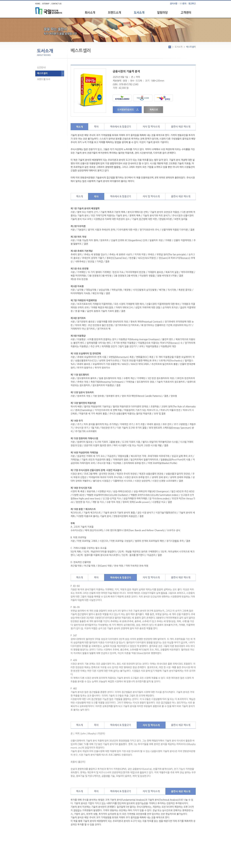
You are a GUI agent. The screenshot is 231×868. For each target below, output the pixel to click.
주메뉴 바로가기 (0, 0)
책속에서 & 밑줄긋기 (121, 127)
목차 (96, 127)
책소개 (79, 127)
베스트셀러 (42, 73)
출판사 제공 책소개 (181, 127)
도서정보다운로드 (126, 110)
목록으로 (153, 110)
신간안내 (41, 68)
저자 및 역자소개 (151, 127)
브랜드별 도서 (44, 79)
